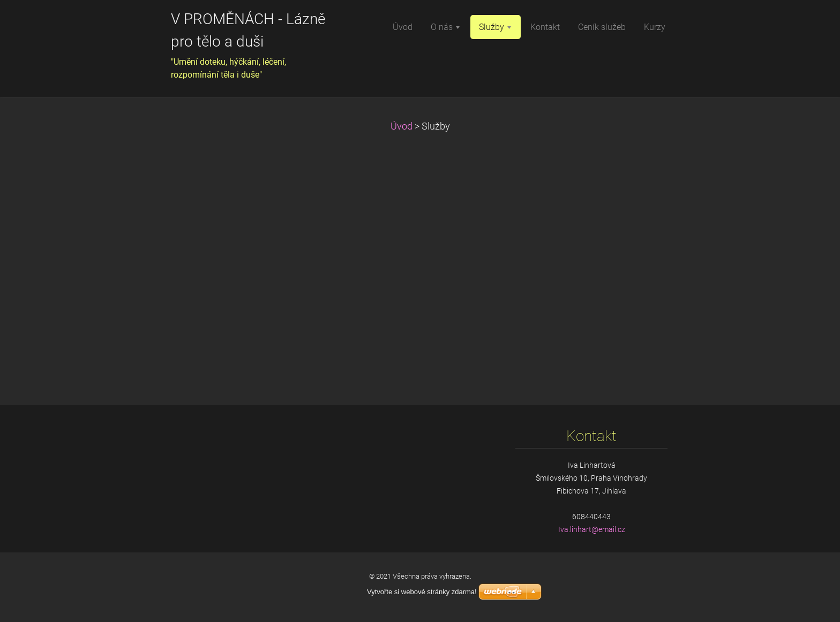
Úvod (402, 126)
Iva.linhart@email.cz (592, 529)
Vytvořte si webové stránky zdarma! (422, 592)
